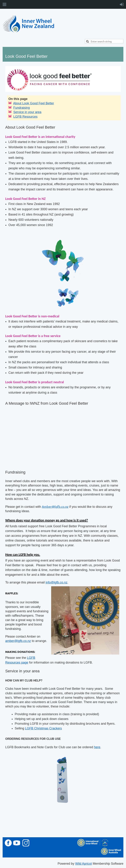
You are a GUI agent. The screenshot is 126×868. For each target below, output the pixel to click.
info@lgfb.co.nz (56, 582)
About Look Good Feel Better (34, 103)
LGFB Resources (25, 117)
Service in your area (27, 112)
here (97, 747)
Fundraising (22, 108)
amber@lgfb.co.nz (18, 641)
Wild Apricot (84, 864)
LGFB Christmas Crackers (43, 728)
